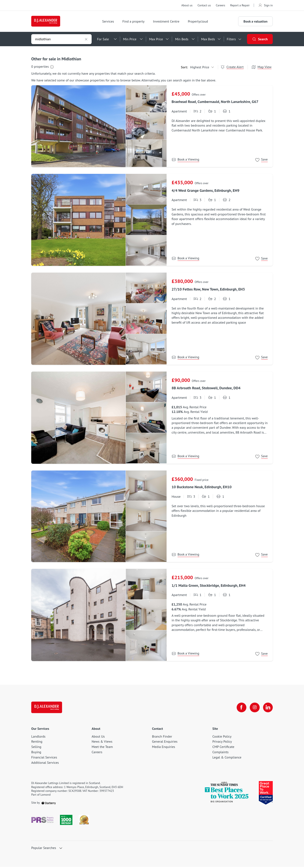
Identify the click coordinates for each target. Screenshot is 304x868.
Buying (36, 753)
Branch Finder (162, 737)
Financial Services (44, 758)
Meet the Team (102, 748)
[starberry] (49, 804)
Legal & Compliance (227, 758)
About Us (98, 737)
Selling (36, 748)
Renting (37, 742)
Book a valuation (255, 22)
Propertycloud (199, 22)
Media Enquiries (164, 748)
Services (110, 22)
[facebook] (241, 708)
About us (187, 5)
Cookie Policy (222, 737)
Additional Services (45, 763)
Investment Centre (168, 22)
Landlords (38, 737)
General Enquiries (165, 742)
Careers (220, 5)
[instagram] (254, 708)
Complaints (221, 753)
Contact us (204, 5)
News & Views (102, 742)
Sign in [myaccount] (265, 5)
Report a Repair (240, 5)
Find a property (135, 22)
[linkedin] (268, 708)
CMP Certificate (223, 748)
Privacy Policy (222, 742)
